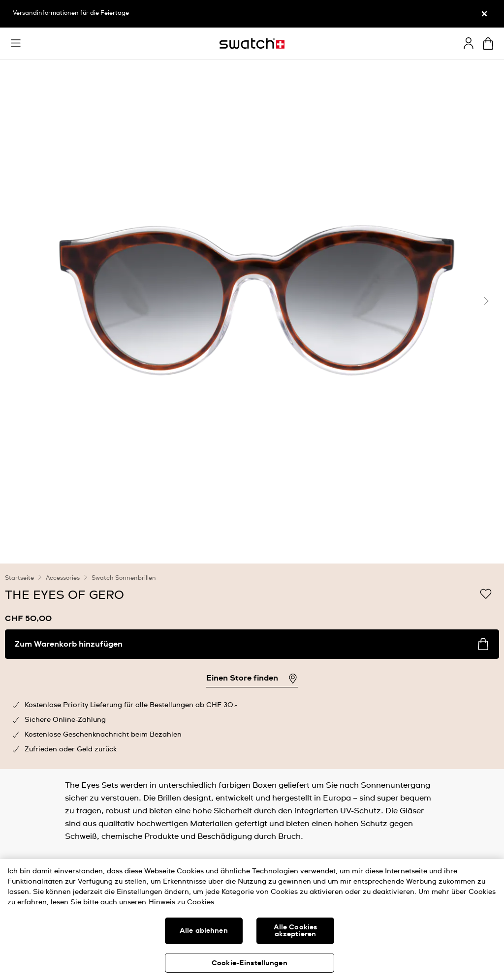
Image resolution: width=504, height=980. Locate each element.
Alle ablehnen (204, 931)
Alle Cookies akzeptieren (296, 931)
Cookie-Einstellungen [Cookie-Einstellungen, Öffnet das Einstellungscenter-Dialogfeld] (250, 963)
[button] (16, 43)
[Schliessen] (484, 14)
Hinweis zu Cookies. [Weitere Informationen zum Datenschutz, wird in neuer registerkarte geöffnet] (182, 902)
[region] (252, 666)
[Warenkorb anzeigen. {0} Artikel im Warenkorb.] (488, 44)
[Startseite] (252, 44)
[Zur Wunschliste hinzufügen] (486, 594)
